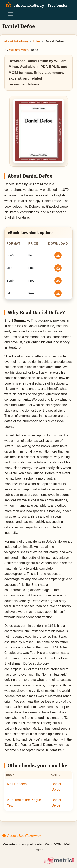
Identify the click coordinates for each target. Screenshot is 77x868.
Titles (37, 41)
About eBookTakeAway (22, 836)
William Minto (19, 50)
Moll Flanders (17, 784)
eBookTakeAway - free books (36, 5)
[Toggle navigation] (11, 14)
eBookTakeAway (16, 41)
